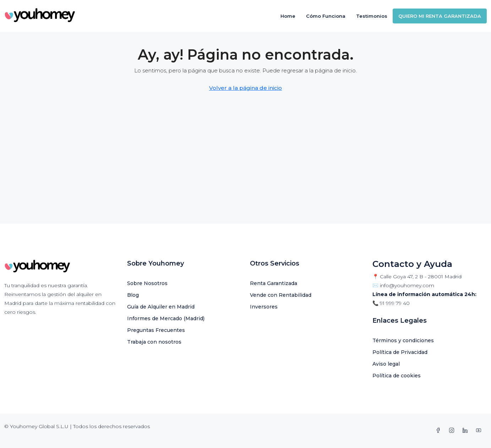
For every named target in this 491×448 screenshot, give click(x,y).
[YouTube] (480, 431)
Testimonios (372, 16)
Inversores (264, 307)
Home (288, 16)
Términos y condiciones (403, 340)
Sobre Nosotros (147, 283)
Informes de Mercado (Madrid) (166, 318)
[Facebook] (440, 431)
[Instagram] (453, 431)
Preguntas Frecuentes (156, 330)
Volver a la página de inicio (245, 88)
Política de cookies (397, 376)
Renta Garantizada (274, 283)
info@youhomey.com (407, 285)
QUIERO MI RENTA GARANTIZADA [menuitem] (440, 16)
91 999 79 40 (395, 303)
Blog (133, 295)
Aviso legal (386, 364)
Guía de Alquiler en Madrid (161, 307)
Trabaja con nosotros (154, 342)
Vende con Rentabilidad (281, 295)
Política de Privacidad (400, 352)
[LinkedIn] (467, 431)
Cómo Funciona (326, 16)
